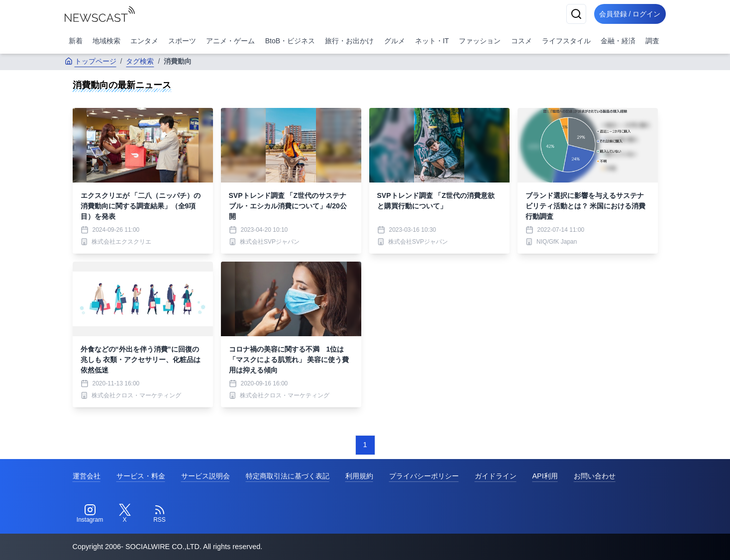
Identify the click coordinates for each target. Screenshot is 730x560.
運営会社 (87, 476)
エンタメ (144, 41)
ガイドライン (496, 476)
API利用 (545, 476)
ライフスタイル (566, 41)
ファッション (480, 41)
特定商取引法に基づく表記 (288, 476)
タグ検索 (140, 61)
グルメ (395, 41)
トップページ (91, 61)
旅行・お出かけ (349, 41)
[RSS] (160, 514)
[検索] (570, 14)
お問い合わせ (595, 476)
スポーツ (182, 41)
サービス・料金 (141, 476)
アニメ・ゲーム (230, 41)
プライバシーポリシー (424, 476)
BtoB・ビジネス (290, 41)
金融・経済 (618, 41)
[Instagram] (90, 514)
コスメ (521, 41)
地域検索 (106, 41)
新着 (76, 41)
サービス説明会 (206, 476)
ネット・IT (432, 41)
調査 (652, 41)
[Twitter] (125, 514)
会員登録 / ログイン (627, 14)
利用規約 (359, 476)
